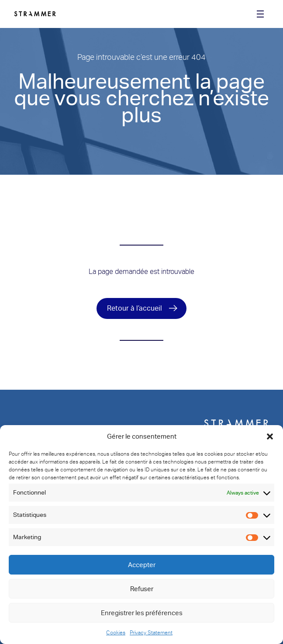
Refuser (142, 589)
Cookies (116, 633)
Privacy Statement (151, 633)
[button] (270, 436)
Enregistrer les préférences (142, 613)
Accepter (142, 565)
